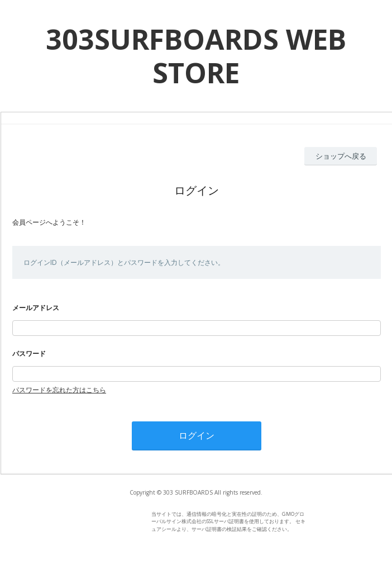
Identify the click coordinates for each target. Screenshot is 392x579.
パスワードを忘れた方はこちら (59, 390)
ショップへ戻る (341, 156)
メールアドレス (36, 308)
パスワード (29, 353)
